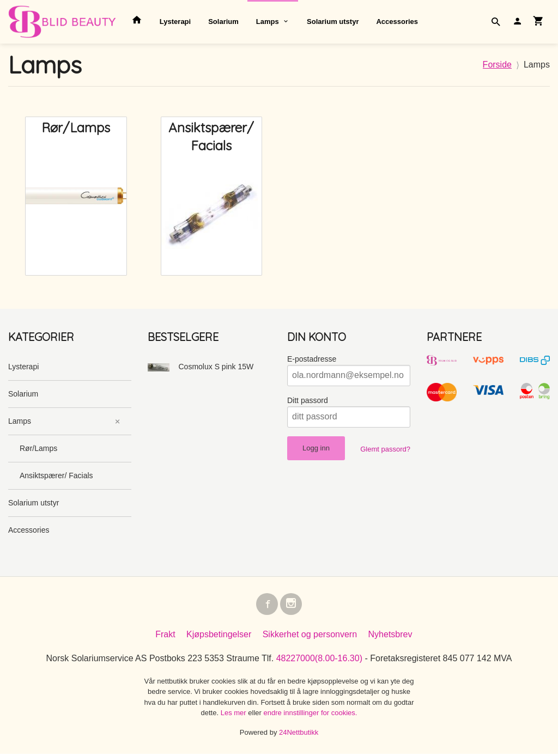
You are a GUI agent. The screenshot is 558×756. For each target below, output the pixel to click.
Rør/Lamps (38, 448)
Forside (497, 65)
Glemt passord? (385, 449)
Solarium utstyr (333, 22)
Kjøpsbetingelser (219, 636)
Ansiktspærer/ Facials (56, 475)
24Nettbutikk (299, 734)
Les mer (235, 715)
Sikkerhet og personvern (310, 636)
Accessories (397, 22)
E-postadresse (312, 359)
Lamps (268, 22)
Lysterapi (175, 22)
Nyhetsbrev (390, 636)
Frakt (165, 636)
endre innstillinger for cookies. (310, 715)
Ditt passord (308, 400)
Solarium (223, 22)
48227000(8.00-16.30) (319, 660)
